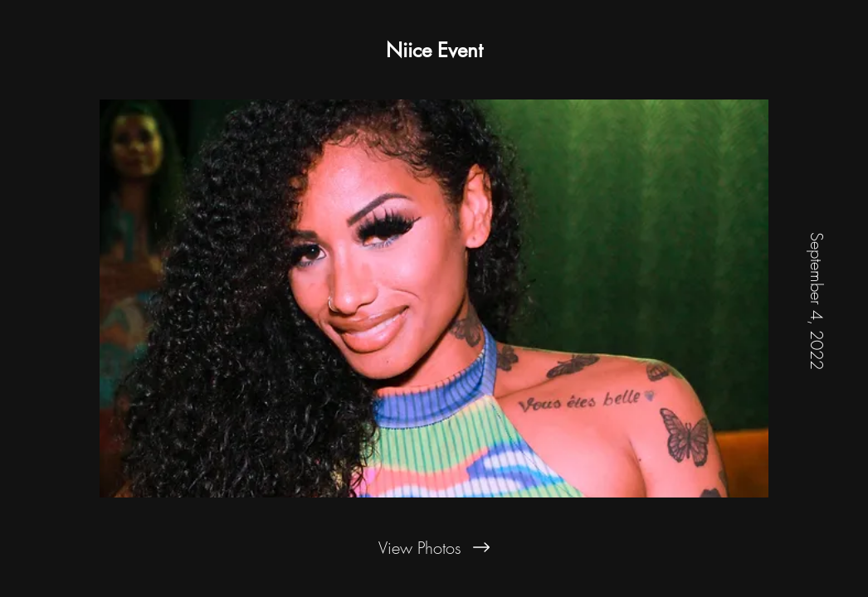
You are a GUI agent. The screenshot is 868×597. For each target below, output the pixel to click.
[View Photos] (434, 547)
